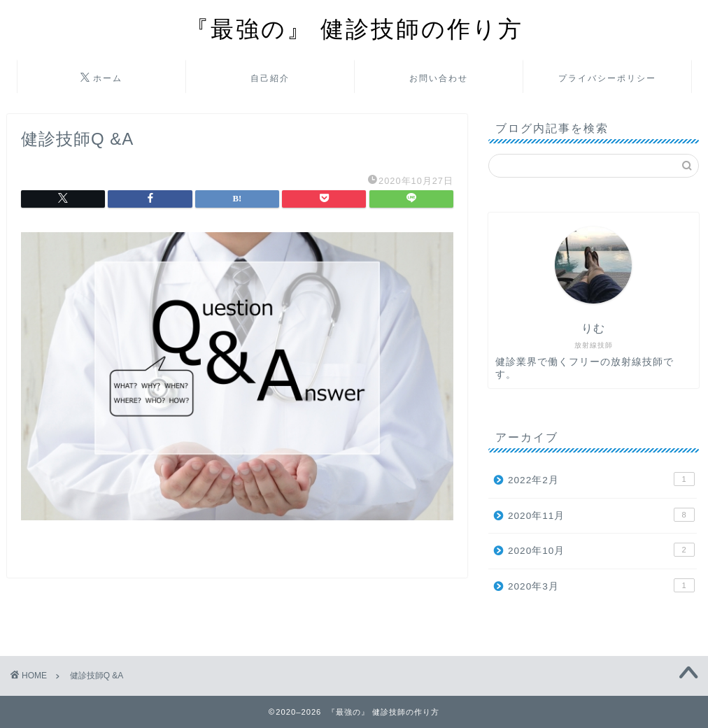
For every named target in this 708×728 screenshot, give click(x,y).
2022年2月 (601, 479)
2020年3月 (601, 585)
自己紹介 (270, 78)
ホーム (101, 78)
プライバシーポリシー (607, 78)
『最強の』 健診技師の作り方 (354, 28)
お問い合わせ (439, 78)
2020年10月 (601, 550)
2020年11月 (601, 515)
